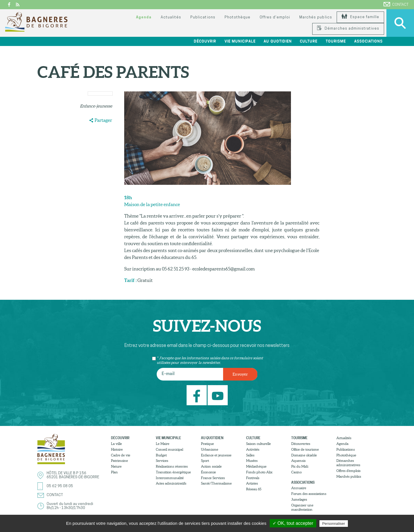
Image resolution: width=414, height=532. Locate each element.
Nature (116, 466)
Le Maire (163, 444)
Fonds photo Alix (259, 472)
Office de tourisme (305, 449)
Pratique (207, 444)
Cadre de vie (121, 455)
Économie (208, 472)
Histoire (117, 449)
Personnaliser (334, 524)
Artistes (252, 483)
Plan (114, 472)
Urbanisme (210, 449)
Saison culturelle (258, 444)
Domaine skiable (304, 455)
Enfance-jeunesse (96, 106)
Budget (161, 455)
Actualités (171, 17)
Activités (253, 449)
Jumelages (299, 499)
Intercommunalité (170, 478)
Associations (368, 41)
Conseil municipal (169, 449)
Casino (296, 472)
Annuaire (299, 488)
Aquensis (298, 461)
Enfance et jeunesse (216, 455)
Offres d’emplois (348, 471)
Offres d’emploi (275, 17)
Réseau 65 (254, 489)
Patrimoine (119, 461)
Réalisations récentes (172, 466)
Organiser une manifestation (302, 507)
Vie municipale (240, 41)
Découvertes (301, 444)
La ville (116, 444)
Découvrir (205, 41)
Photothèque (237, 17)
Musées (252, 461)
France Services (213, 478)
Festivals (253, 478)
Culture (309, 41)
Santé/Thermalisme (216, 483)
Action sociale (211, 466)
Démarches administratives (348, 29)
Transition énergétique (173, 472)
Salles (250, 455)
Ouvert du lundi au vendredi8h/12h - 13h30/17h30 (70, 506)
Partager (103, 120)
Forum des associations (309, 494)
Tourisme (336, 41)
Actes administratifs (171, 483)
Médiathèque (256, 466)
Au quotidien (278, 41)
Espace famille (360, 17)
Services (162, 461)
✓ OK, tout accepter (293, 523)
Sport (205, 461)
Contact (396, 4)
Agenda (144, 17)
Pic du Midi (300, 466)
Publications (203, 17)
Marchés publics (316, 17)
